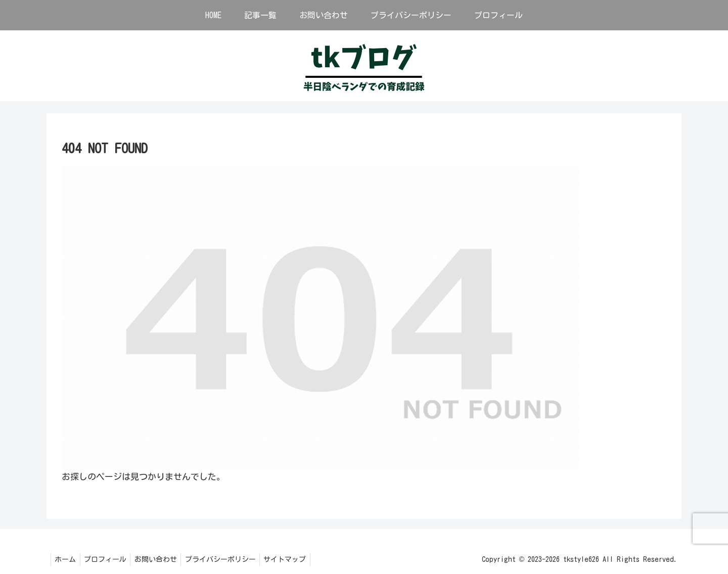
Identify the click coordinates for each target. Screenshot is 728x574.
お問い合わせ (162, 559)
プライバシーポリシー (230, 559)
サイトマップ (297, 559)
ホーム (67, 559)
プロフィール (109, 559)
